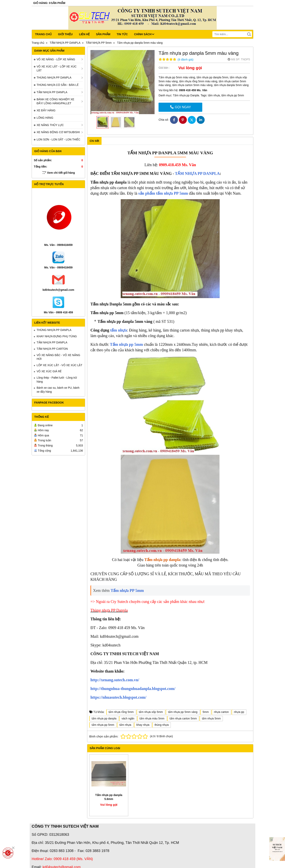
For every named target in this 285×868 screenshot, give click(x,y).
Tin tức (122, 34)
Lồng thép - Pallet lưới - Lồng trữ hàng (57, 380)
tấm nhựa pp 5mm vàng (183, 712)
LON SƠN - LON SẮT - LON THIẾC (58, 139)
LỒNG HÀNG (45, 118)
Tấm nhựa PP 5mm (127, 590)
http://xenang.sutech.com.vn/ (115, 680)
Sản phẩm (103, 34)
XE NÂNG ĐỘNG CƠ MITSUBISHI (58, 132)
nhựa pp (239, 712)
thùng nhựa (162, 725)
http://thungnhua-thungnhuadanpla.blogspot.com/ (133, 689)
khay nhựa (143, 725)
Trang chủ (43, 34)
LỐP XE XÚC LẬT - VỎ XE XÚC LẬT (59, 365)
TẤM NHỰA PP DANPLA (52, 92)
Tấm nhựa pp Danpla (186, 95)
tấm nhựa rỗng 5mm (121, 712)
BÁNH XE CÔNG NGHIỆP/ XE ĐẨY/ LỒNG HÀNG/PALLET (55, 101)
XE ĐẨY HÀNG (46, 110)
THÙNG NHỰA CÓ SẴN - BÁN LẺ (58, 85)
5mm (206, 712)
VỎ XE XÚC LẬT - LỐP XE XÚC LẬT (57, 68)
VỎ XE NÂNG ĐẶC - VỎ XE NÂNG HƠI (58, 357)
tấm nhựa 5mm (211, 718)
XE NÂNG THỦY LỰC (50, 125)
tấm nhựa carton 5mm (183, 718)
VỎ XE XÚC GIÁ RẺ (49, 371)
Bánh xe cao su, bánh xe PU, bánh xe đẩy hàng (58, 390)
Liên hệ (84, 34)
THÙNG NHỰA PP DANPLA (54, 78)
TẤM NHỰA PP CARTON (52, 349)
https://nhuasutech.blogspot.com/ (118, 697)
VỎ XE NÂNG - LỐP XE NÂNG (56, 59)
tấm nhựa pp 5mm (233, 95)
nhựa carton (221, 712)
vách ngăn (128, 718)
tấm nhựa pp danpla (104, 718)
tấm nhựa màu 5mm (152, 718)
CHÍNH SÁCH (144, 34)
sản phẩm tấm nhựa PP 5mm (163, 193)
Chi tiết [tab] (94, 141)
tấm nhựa (214, 95)
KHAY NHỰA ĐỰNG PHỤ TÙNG (57, 336)
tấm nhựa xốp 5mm (151, 712)
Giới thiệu (65, 34)
